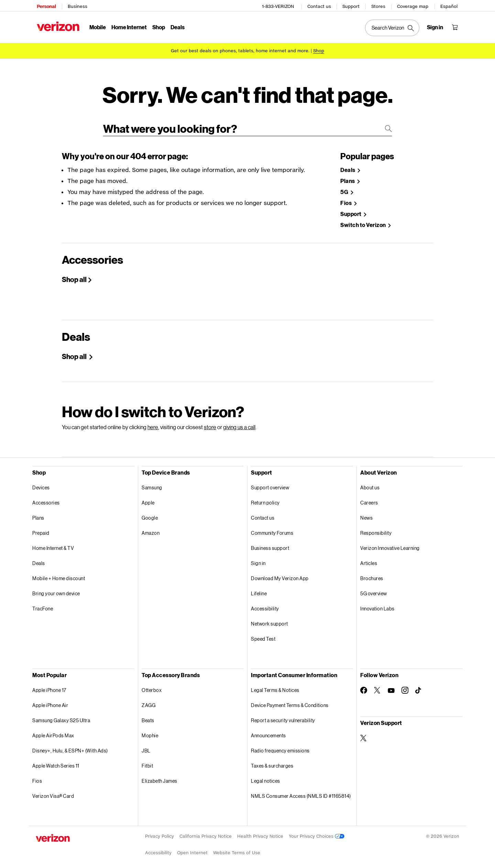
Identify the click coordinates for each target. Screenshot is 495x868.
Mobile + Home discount (59, 573)
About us (370, 483)
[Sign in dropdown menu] (436, 26)
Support (352, 5)
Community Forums (272, 528)
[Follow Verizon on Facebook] (364, 685)
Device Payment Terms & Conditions (290, 700)
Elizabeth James (159, 776)
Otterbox (152, 685)
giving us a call (239, 422)
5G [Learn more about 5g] (345, 187)
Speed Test (263, 634)
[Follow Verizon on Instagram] (405, 685)
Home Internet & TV (53, 543)
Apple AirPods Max (53, 731)
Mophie (150, 731)
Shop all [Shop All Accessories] (74, 274)
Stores (379, 5)
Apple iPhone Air (50, 700)
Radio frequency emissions (280, 746)
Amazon (151, 528)
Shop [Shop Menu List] (158, 26)
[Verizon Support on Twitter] (364, 733)
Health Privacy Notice (260, 831)
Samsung (152, 483)
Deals (39, 558)
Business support (270, 543)
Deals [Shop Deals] (348, 165)
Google (150, 513)
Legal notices (266, 776)
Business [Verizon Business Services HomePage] (76, 5)
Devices (41, 483)
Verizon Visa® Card (53, 791)
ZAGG (148, 700)
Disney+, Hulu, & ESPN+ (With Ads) (70, 746)
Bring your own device (56, 589)
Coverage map (414, 5)
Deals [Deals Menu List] (177, 26)
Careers (369, 498)
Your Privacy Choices (317, 831)
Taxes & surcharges (272, 761)
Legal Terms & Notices (275, 685)
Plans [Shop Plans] (348, 176)
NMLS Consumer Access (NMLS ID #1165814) (301, 791)
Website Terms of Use (237, 848)
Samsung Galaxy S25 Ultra (61, 715)
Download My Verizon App (280, 573)
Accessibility (265, 604)
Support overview (270, 483)
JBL (146, 746)
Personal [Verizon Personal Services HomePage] (45, 5)
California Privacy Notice (206, 831)
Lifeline (259, 589)
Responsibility (376, 528)
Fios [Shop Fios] (346, 198)
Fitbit (147, 761)
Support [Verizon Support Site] (351, 209)
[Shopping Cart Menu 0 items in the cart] (456, 26)
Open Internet (192, 848)
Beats (148, 715)
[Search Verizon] (393, 27)
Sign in (258, 558)
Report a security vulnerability (283, 715)
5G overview (374, 589)
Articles (369, 558)
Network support (269, 619)
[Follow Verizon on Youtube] (391, 686)
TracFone (43, 604)
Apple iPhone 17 (49, 685)
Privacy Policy (159, 831)
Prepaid (41, 528)
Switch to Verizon (364, 220)
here (153, 422)
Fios (37, 776)
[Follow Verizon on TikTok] (419, 686)
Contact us (320, 5)
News (366, 513)
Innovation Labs (377, 604)
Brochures (372, 573)
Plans (38, 513)
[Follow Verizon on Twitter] (377, 685)
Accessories (46, 498)
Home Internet (128, 26)
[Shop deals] (319, 49)
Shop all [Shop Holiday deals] (75, 351)
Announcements (268, 731)
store (210, 422)
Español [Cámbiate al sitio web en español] (450, 5)
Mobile (97, 26)
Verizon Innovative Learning (390, 543)
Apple (148, 498)
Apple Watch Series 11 (56, 761)
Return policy (265, 498)
